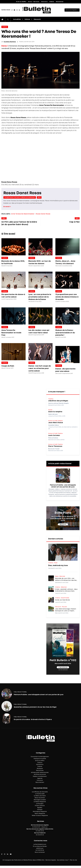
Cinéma (40, 763)
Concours (44, 2)
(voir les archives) (63, 670)
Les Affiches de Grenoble (40, 792)
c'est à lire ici (63, 667)
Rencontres (40, 771)
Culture (27, 19)
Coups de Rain (8, 366)
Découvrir (37, 19)
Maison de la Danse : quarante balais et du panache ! (65, 333)
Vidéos (52, 2)
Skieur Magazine (40, 814)
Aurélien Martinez (10, 42)
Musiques (40, 769)
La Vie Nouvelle (40, 794)
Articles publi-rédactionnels (40, 773)
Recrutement (40, 782)
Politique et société (40, 759)
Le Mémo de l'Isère (40, 796)
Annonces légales (71, 10)
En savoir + (7, 207)
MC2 (39, 197)
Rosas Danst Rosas (22, 193)
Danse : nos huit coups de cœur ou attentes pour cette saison (40, 368)
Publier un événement (40, 776)
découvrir (63, 524)
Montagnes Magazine (40, 812)
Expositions (40, 765)
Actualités (17, 19)
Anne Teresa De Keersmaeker (23, 214)
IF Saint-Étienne (40, 806)
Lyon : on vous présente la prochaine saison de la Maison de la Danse (40, 297)
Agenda (40, 778)
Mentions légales (51, 860)
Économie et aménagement (40, 757)
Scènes (5, 27)
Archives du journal (40, 774)
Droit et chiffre (40, 761)
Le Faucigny (40, 804)
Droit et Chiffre (21, 2)
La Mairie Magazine (40, 802)
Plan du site (73, 860)
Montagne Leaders (40, 800)
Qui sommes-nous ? (63, 860)
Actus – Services (34, 2)
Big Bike (40, 808)
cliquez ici (44, 827)
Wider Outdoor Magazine (40, 816)
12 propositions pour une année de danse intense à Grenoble (67, 297)
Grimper (40, 810)
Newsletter (60, 2)
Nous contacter (40, 852)
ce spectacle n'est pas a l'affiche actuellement (20, 197)
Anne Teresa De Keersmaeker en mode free (11, 333)
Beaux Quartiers (40, 798)
